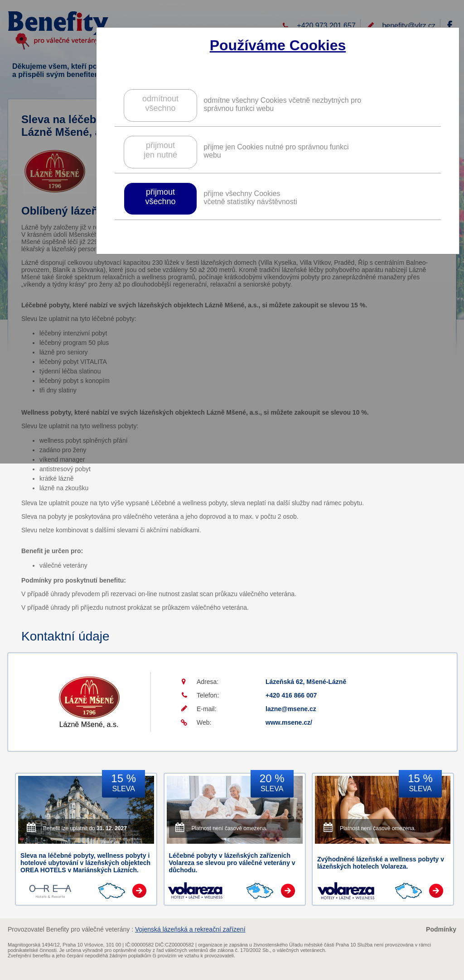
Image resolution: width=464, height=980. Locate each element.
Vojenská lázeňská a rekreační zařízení (190, 929)
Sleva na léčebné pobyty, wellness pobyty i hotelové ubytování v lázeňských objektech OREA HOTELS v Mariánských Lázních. (85, 863)
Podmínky (441, 929)
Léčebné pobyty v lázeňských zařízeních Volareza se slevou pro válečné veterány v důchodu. (232, 863)
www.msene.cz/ (289, 722)
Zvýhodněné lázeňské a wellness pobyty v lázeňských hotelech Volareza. (381, 863)
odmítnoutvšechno (160, 103)
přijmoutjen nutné (160, 150)
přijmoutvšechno (160, 197)
